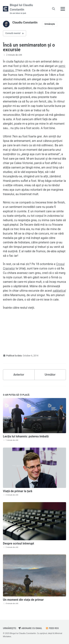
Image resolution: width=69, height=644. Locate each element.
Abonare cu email (30, 628)
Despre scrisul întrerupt (18, 543)
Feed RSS (52, 628)
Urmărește (50, 24)
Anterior (19, 375)
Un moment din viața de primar (23, 600)
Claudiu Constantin (25, 22)
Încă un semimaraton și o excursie (29, 47)
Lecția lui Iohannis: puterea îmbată (26, 436)
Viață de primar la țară (18, 491)
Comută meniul (13, 33)
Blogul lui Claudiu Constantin (27, 9)
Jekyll (50, 633)
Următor (50, 375)
